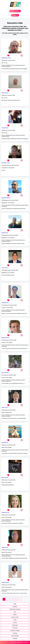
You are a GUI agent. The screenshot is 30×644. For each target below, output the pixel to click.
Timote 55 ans (5, 128)
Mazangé (15, 638)
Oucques (15, 633)
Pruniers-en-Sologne (15, 630)
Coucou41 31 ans (6, 163)
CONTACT (27, 642)
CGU (15, 642)
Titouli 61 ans (5, 547)
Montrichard (15, 625)
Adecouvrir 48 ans (6, 198)
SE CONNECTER (15, 15)
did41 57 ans (5, 408)
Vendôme (15, 607)
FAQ (12, 642)
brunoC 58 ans (5, 373)
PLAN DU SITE (20, 642)
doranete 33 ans (5, 512)
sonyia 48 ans (5, 443)
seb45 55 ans (5, 233)
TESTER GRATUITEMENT (15, 11)
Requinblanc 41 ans (6, 58)
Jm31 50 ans (5, 268)
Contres (15, 623)
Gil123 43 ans (5, 93)
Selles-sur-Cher (15, 617)
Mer (15, 612)
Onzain (15, 620)
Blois (15, 604)
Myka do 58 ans (5, 338)
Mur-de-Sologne (15, 636)
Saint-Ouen (15, 628)
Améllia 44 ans (5, 303)
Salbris (15, 615)
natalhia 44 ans (5, 582)
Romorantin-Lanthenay (15, 609)
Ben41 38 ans (5, 477)
